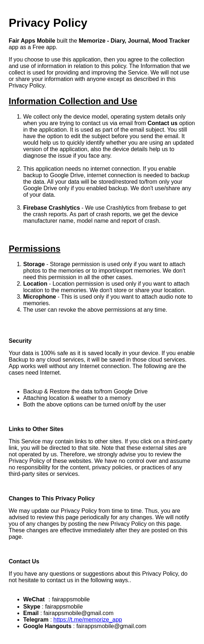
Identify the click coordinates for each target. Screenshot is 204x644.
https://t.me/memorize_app (88, 620)
